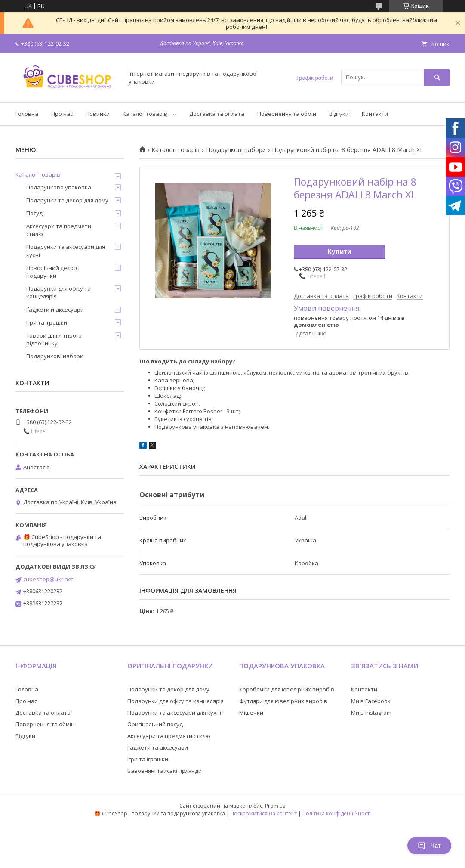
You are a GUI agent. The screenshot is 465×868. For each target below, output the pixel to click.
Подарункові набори (236, 150)
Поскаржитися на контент (264, 814)
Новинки (98, 114)
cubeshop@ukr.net (48, 579)
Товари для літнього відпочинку (54, 339)
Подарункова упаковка (59, 187)
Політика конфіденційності (337, 814)
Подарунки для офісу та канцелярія (59, 292)
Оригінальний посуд (155, 724)
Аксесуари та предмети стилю (59, 230)
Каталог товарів (145, 114)
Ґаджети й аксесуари (55, 310)
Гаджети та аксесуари (158, 747)
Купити (339, 252)
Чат (429, 846)
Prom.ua (275, 806)
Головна (27, 114)
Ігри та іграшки (47, 322)
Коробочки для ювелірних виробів (287, 689)
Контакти (375, 114)
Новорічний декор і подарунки (53, 272)
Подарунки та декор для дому (67, 200)
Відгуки (339, 114)
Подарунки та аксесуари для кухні (66, 251)
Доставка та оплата (217, 114)
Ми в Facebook (371, 701)
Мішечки (251, 713)
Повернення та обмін (287, 114)
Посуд (34, 213)
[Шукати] (437, 77)
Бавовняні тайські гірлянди (165, 771)
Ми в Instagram (371, 713)
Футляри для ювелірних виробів (283, 701)
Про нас (62, 114)
